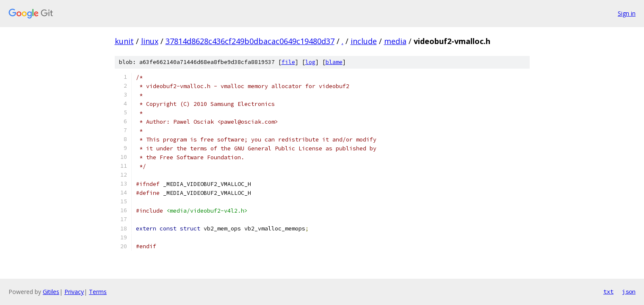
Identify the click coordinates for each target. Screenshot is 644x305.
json (629, 291)
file (288, 62)
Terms (98, 292)
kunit (124, 41)
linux (150, 41)
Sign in (627, 13)
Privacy (74, 292)
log (310, 62)
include (364, 41)
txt (608, 291)
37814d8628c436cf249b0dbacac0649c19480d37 (250, 41)
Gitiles (51, 292)
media (395, 41)
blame (334, 62)
